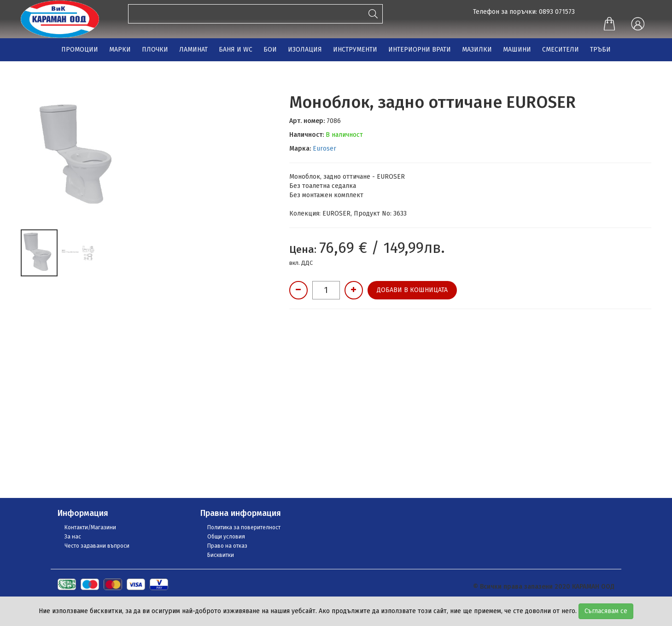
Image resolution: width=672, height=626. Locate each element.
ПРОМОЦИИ (80, 50)
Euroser (324, 149)
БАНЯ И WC (236, 50)
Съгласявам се (606, 611)
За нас (73, 537)
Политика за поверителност (244, 527)
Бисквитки (221, 555)
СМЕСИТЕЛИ (561, 50)
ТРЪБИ (600, 50)
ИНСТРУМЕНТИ (355, 50)
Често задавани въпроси (97, 546)
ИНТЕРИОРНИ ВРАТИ (420, 50)
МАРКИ (120, 50)
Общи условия (226, 537)
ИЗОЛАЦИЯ (305, 50)
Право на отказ (227, 546)
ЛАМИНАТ (193, 50)
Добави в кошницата (412, 290)
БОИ (270, 50)
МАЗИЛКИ (477, 50)
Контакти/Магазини (90, 527)
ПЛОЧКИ (155, 50)
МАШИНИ (517, 50)
